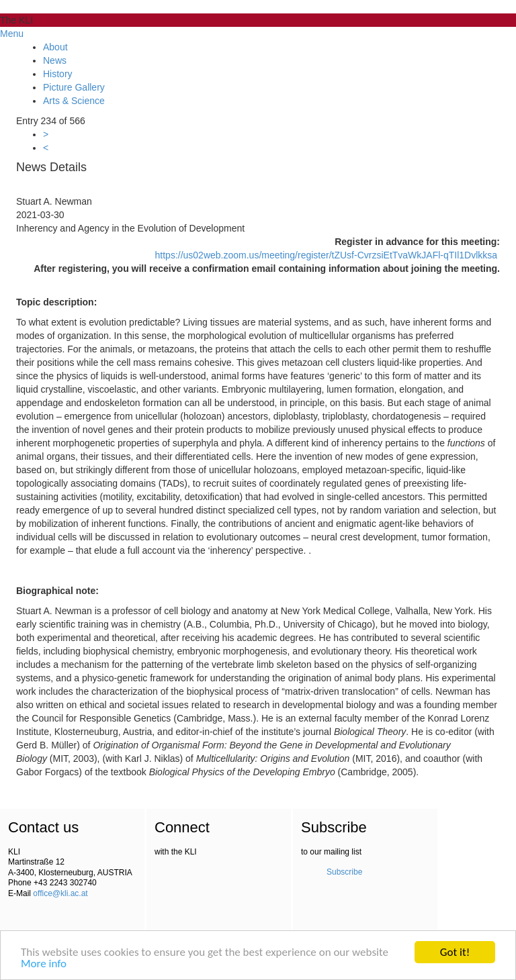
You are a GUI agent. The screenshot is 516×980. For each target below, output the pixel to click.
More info (44, 964)
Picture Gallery (74, 87)
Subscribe (344, 872)
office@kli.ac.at (60, 893)
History (58, 74)
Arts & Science (74, 101)
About (55, 47)
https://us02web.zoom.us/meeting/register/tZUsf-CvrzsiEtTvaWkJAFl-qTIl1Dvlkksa (327, 255)
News (55, 60)
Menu (12, 34)
